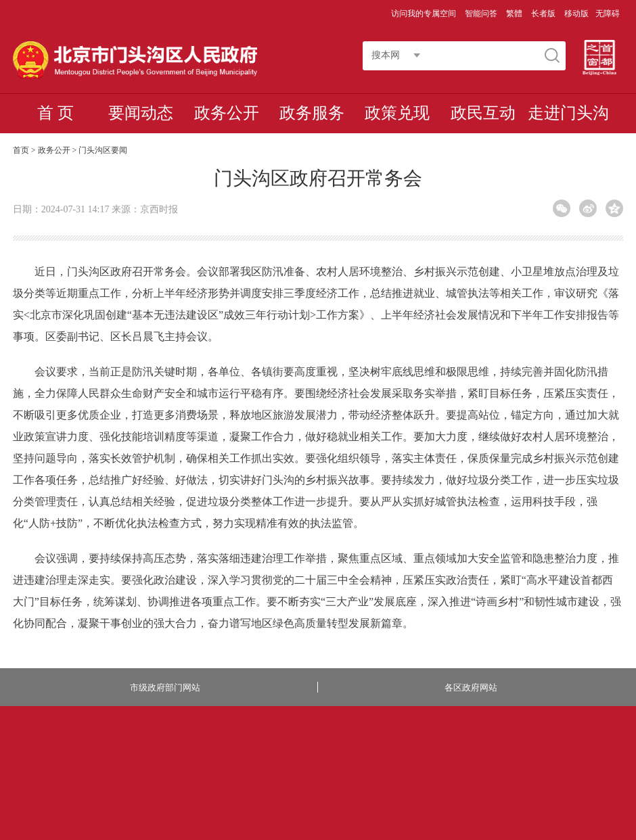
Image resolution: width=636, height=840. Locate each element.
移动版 (576, 14)
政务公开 (227, 113)
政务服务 (312, 113)
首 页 (55, 113)
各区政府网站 (471, 687)
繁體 (514, 14)
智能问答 (482, 14)
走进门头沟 (568, 113)
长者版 (544, 14)
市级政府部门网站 (165, 687)
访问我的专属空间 (425, 14)
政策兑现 (397, 113)
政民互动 (483, 113)
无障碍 (608, 14)
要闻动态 (141, 113)
